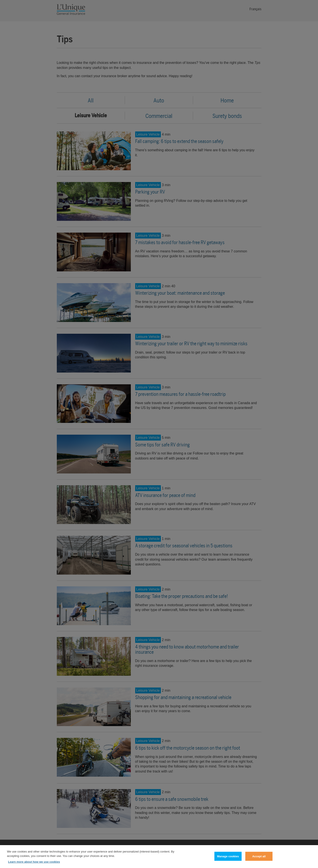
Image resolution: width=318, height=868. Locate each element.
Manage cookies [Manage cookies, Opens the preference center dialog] (228, 859)
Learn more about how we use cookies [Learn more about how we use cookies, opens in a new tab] (34, 864)
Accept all (259, 859)
